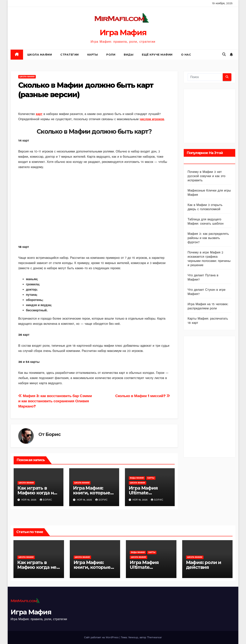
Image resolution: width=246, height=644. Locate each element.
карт (39, 114)
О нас (186, 55)
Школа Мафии (40, 55)
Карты (93, 55)
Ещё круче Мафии (157, 55)
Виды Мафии (137, 478)
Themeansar (155, 637)
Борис (53, 434)
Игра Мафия (123, 32)
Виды (129, 55)
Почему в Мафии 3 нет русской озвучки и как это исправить (207, 176)
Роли (111, 55)
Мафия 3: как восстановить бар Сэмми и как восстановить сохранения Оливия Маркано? (55, 401)
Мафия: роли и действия (204, 565)
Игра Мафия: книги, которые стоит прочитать (93, 493)
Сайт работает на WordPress (102, 637)
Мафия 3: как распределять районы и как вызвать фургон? (208, 238)
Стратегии (70, 55)
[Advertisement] (94, 207)
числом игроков (152, 119)
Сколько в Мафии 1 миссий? (143, 396)
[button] (224, 54)
